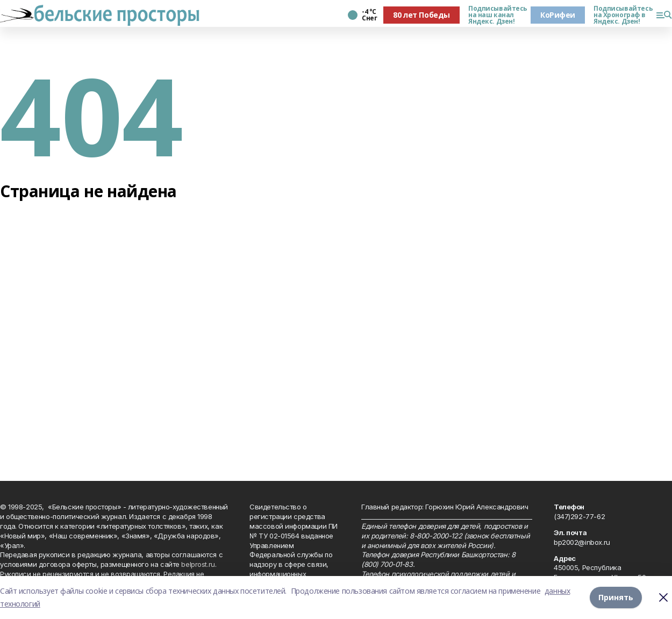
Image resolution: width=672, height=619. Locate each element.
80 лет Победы (421, 15)
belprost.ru (198, 564)
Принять (616, 597)
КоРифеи (558, 15)
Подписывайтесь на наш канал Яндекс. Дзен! (495, 15)
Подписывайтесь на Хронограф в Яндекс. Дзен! (620, 15)
